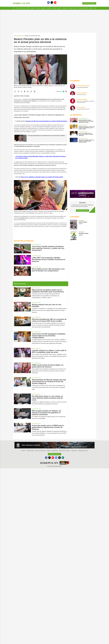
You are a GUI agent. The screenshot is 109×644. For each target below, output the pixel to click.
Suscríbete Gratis (82, 211)
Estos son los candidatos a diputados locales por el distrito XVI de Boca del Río (42, 177)
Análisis (43, 8)
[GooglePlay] (63, 458)
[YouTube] (55, 3)
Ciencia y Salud (73, 8)
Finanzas (38, 8)
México (28, 8)
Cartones (49, 8)
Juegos (91, 8)
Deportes (86, 8)
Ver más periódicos (89, 3)
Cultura (59, 8)
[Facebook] (48, 3)
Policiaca (23, 8)
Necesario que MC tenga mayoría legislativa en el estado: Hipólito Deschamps (46, 121)
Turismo (80, 8)
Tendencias (65, 8)
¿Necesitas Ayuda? (54, 454)
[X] (52, 3)
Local (18, 8)
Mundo (33, 8)
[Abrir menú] (14, 8)
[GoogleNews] (56, 458)
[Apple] (60, 458)
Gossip (54, 8)
